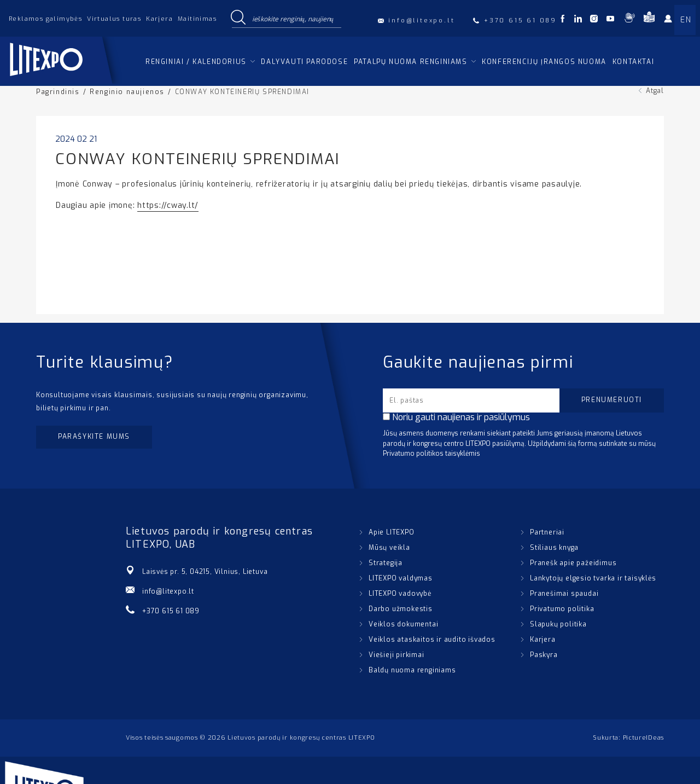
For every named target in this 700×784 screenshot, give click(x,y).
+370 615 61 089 (171, 611)
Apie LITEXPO (392, 532)
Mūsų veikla (389, 548)
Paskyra (544, 655)
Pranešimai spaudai (564, 594)
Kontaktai (633, 62)
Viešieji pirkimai (396, 655)
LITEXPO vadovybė (400, 594)
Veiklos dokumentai (403, 624)
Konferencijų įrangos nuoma (544, 62)
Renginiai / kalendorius (196, 62)
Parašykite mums (94, 437)
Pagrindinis (58, 92)
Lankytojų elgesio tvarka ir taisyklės (593, 578)
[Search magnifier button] (238, 18)
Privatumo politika (562, 609)
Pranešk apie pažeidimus (573, 563)
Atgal (655, 91)
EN (686, 20)
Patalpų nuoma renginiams (410, 62)
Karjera (159, 19)
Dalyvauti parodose (304, 62)
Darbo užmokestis (401, 609)
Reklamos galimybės (45, 19)
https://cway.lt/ (168, 205)
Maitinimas (197, 19)
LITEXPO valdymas (401, 578)
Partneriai (547, 532)
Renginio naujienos (127, 92)
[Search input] (294, 18)
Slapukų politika (558, 624)
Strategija (386, 563)
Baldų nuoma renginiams (412, 670)
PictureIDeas (643, 738)
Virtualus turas (114, 19)
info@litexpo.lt (168, 591)
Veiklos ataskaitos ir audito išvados (432, 640)
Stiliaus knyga (554, 548)
